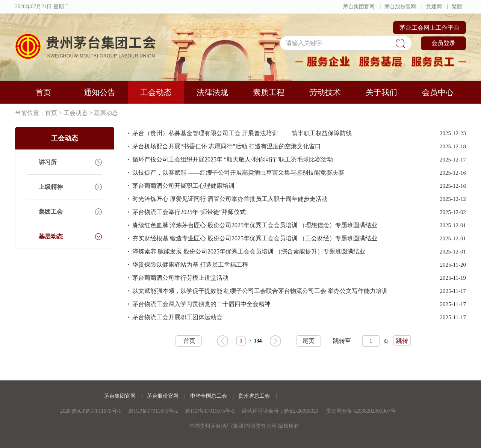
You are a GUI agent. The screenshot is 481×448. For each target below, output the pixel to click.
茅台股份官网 (400, 7)
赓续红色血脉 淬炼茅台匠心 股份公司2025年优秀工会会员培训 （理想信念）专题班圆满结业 (255, 225)
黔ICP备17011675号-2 (153, 411)
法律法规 (212, 92)
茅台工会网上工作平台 (430, 28)
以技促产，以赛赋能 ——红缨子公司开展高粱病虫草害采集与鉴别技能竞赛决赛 (238, 173)
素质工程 (269, 92)
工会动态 (156, 92)
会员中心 (438, 92)
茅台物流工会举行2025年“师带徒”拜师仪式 (189, 212)
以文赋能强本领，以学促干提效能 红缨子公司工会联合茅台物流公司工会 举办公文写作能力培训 (260, 291)
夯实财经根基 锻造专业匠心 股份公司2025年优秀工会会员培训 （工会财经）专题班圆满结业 (255, 238)
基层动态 (106, 113)
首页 (43, 92)
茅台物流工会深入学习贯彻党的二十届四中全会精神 (201, 304)
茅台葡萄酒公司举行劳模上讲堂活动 (180, 278)
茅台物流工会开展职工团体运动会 (177, 317)
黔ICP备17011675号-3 (210, 411)
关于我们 (381, 92)
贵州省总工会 (255, 396)
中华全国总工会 (209, 396)
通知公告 (100, 92)
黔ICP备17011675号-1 (97, 411)
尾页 (309, 341)
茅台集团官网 (359, 7)
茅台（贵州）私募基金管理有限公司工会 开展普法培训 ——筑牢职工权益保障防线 (242, 133)
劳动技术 (325, 92)
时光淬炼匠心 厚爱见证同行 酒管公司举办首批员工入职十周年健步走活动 (230, 199)
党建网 (434, 7)
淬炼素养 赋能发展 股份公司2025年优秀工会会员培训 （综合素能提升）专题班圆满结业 (249, 251)
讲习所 (48, 162)
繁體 (457, 7)
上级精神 (51, 187)
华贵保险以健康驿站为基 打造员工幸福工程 (190, 265)
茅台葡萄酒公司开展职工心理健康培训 (183, 186)
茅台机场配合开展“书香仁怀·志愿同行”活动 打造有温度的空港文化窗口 (227, 146)
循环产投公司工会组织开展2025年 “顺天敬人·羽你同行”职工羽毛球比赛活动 (233, 159)
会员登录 (443, 43)
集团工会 (51, 212)
